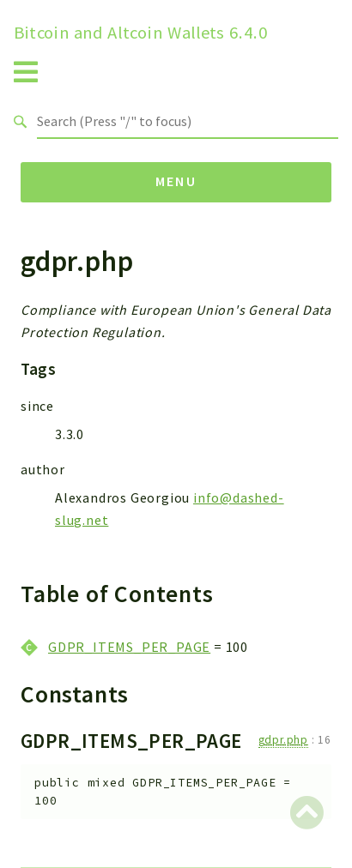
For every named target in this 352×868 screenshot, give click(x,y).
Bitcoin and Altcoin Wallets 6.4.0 (141, 33)
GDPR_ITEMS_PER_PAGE (129, 647)
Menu (176, 181)
